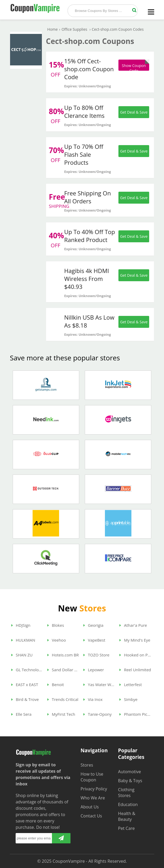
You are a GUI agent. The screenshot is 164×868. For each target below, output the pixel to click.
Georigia (93, 625)
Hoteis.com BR (63, 655)
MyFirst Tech (61, 714)
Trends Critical (63, 699)
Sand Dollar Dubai (63, 670)
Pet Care (127, 828)
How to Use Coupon (92, 777)
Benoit (56, 684)
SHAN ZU (22, 655)
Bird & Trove (25, 699)
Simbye (128, 699)
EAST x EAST (25, 684)
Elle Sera (21, 714)
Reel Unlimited (135, 670)
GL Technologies (27, 670)
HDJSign (21, 625)
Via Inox (93, 699)
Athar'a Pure (133, 625)
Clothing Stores (126, 793)
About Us (90, 807)
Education (128, 804)
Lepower (94, 670)
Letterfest (131, 684)
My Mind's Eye (135, 640)
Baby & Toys (130, 781)
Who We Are (93, 798)
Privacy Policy (94, 789)
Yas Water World (99, 684)
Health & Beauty (127, 816)
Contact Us (91, 816)
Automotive (130, 772)
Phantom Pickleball (135, 714)
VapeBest (94, 640)
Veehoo (57, 640)
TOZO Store (96, 655)
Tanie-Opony (97, 714)
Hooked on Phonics (135, 655)
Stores (87, 765)
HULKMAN (23, 640)
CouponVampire (69, 861)
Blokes (56, 625)
